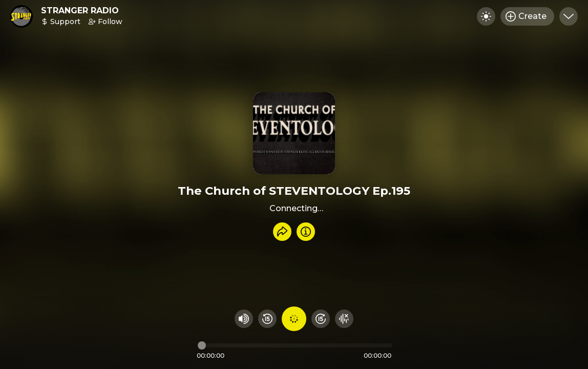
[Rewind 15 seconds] (267, 319)
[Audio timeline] (295, 345)
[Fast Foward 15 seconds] (321, 319)
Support (61, 22)
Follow (106, 22)
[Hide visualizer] (344, 319)
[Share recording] (282, 232)
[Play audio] (294, 319)
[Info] (306, 232)
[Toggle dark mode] (486, 16)
